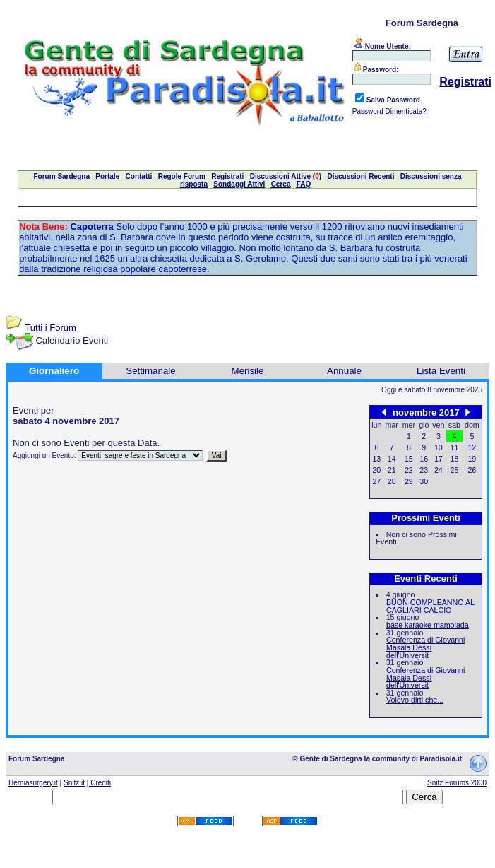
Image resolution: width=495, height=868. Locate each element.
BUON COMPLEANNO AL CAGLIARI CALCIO (430, 606)
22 (409, 470)
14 (392, 459)
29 (409, 481)
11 (455, 447)
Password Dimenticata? (389, 111)
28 (392, 481)
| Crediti (99, 783)
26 (472, 470)
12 (472, 447)
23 (424, 470)
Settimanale (150, 371)
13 (376, 459)
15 (409, 459)
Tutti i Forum (50, 328)
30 (424, 481)
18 (455, 459)
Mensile (248, 371)
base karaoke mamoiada (428, 625)
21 (392, 470)
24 (439, 470)
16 (424, 459)
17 (439, 459)
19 (472, 459)
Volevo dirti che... (415, 700)
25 (455, 470)
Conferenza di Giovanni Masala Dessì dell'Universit (425, 647)
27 (376, 481)
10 (439, 447)
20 (376, 470)
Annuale (344, 371)
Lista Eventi (441, 371)
